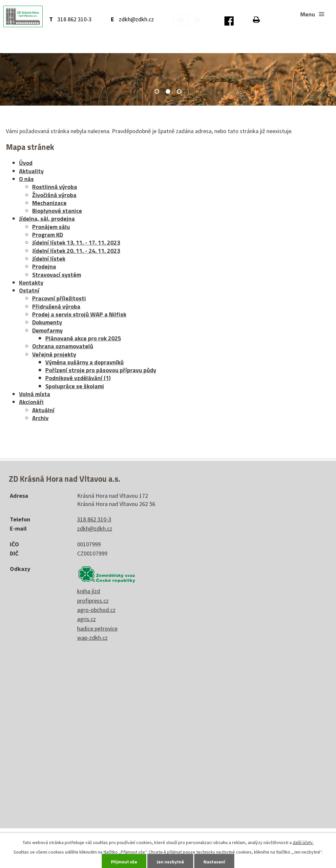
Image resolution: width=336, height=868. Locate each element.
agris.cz (86, 619)
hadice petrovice (97, 628)
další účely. (303, 842)
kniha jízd (89, 591)
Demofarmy (47, 330)
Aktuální (43, 410)
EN (197, 20)
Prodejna (44, 266)
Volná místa (35, 394)
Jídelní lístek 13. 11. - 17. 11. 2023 (76, 242)
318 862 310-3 (74, 19)
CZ (181, 20)
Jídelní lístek (49, 259)
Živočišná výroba (54, 195)
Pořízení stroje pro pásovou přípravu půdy (101, 370)
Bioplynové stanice (57, 211)
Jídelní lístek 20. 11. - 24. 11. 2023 (76, 251)
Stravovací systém (57, 275)
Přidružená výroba (56, 306)
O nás (26, 179)
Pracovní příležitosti (59, 298)
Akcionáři (31, 402)
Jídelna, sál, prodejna (47, 219)
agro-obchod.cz (96, 610)
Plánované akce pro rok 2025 (83, 338)
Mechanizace (49, 203)
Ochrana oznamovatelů (63, 346)
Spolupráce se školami (75, 386)
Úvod (26, 163)
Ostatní (29, 290)
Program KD (48, 235)
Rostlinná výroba (55, 187)
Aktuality (31, 171)
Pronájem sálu (51, 227)
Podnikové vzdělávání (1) (78, 378)
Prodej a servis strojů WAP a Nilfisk (79, 314)
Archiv (40, 418)
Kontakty (31, 283)
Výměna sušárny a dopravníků (84, 362)
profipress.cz (93, 601)
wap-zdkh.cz (92, 638)
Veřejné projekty (54, 354)
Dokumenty (47, 322)
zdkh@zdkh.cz (136, 19)
